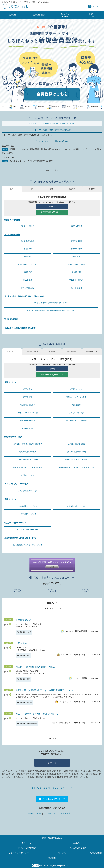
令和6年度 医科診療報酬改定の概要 (20, 328)
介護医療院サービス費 (28, 514)
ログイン (94, 6)
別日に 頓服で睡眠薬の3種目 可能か (36, 667)
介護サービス (12, 351)
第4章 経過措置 (11, 319)
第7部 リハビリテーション (28, 264)
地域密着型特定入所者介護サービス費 (28, 545)
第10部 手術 (76, 272)
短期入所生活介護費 (76, 413)
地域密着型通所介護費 (28, 452)
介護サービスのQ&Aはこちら (52, 375)
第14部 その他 (76, 288)
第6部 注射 (76, 257)
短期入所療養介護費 (28, 421)
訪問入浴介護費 (76, 389)
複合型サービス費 (28, 475)
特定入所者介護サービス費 (28, 530)
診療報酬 (13, 15)
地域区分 (52, 351)
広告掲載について (34, 813)
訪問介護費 (28, 389)
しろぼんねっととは (41, 788)
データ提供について (70, 813)
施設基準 (72, 189)
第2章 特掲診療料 (12, 235)
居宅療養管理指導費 (28, 405)
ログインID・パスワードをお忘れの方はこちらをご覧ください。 (52, 123)
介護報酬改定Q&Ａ (92, 351)
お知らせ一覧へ (52, 170)
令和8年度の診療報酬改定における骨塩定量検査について (45, 690)
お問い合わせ (96, 853)
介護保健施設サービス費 (76, 506)
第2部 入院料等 (76, 226)
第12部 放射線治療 (76, 280)
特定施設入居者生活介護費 (76, 421)
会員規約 (77, 843)
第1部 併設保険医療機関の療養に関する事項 (51, 303)
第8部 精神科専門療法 (76, 264)
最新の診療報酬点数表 (52, 838)
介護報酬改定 (72, 351)
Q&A (91, 15)
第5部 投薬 (28, 257)
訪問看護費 (28, 397)
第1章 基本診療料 (12, 220)
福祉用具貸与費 (28, 428)
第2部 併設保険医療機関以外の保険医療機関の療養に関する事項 (51, 310)
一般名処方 (21, 643)
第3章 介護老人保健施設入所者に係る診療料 (24, 296)
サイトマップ (27, 843)
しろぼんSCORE (65, 15)
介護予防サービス (32, 351)
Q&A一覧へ (52, 738)
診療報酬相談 (39, 15)
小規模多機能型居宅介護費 (28, 460)
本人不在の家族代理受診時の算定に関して (37, 714)
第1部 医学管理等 (28, 241)
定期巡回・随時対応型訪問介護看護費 (28, 444)
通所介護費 (76, 405)
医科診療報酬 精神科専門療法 (27, 724)
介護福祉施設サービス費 (28, 506)
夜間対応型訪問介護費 (76, 444)
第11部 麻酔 (28, 280)
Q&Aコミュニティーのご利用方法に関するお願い (31, 161)
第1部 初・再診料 (28, 226)
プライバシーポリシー (19, 853)
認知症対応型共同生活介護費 (76, 460)
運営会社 (52, 858)
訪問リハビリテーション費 (76, 397)
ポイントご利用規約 (27, 848)
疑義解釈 (92, 189)
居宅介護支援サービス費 (28, 491)
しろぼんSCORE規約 (77, 848)
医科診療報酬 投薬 (23, 656)
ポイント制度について (62, 788)
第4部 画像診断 (76, 249)
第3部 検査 (28, 249)
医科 (12, 189)
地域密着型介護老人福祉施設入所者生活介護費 (76, 467)
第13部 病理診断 (28, 288)
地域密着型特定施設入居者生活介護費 (28, 467)
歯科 (32, 189)
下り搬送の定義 (24, 620)
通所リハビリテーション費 (28, 413)
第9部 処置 (28, 272)
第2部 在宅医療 (76, 241)
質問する (52, 206)
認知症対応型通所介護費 (76, 452)
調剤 (52, 189)
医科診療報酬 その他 (24, 632)
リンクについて (51, 813)
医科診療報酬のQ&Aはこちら (52, 212)
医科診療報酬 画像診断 (25, 703)
